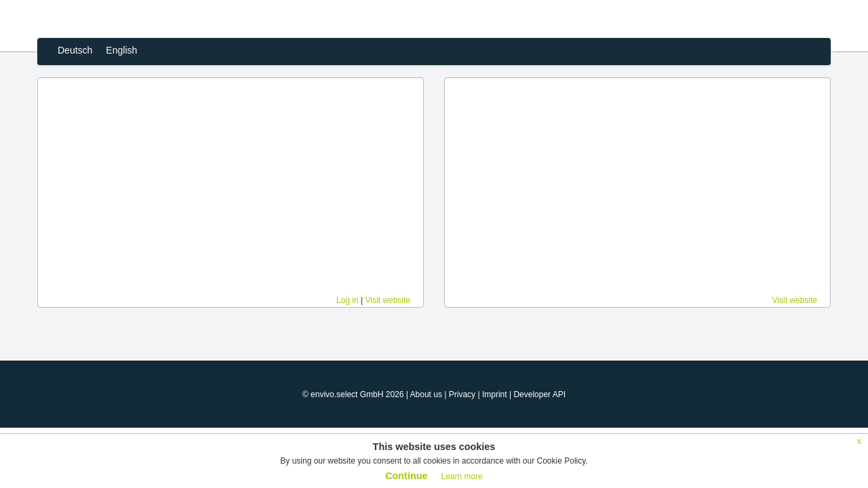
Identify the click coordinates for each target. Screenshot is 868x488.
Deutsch (75, 50)
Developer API (539, 394)
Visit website (388, 300)
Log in (348, 300)
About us (426, 394)
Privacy (462, 394)
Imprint (495, 394)
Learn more (461, 476)
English (121, 50)
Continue (406, 476)
